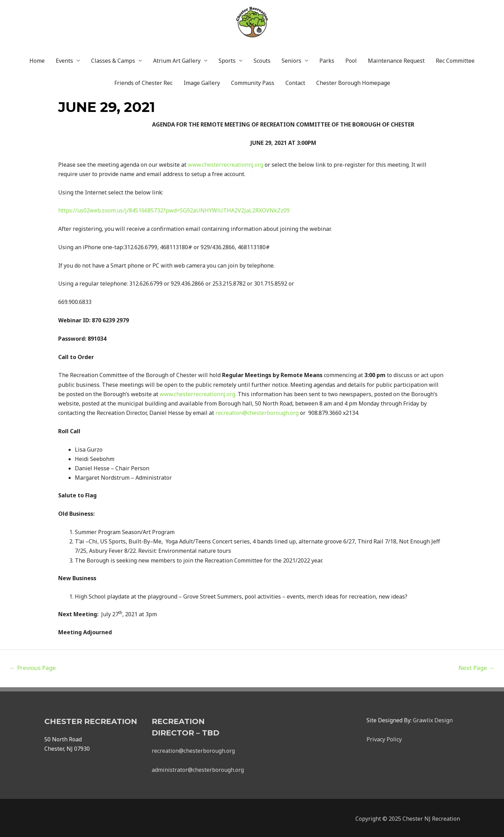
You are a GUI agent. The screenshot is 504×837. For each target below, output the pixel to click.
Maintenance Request (396, 59)
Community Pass (253, 81)
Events (64, 59)
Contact (295, 81)
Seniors (291, 59)
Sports (227, 59)
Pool (351, 59)
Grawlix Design (433, 718)
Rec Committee (455, 59)
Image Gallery (202, 81)
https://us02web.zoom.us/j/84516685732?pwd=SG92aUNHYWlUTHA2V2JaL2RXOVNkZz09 (174, 209)
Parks (327, 59)
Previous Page (33, 666)
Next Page (476, 666)
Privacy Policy (384, 738)
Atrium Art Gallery (177, 59)
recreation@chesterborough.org (193, 749)
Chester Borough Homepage (353, 81)
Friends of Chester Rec (143, 81)
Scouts (262, 59)
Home (37, 59)
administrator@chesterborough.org (198, 768)
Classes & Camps (113, 59)
